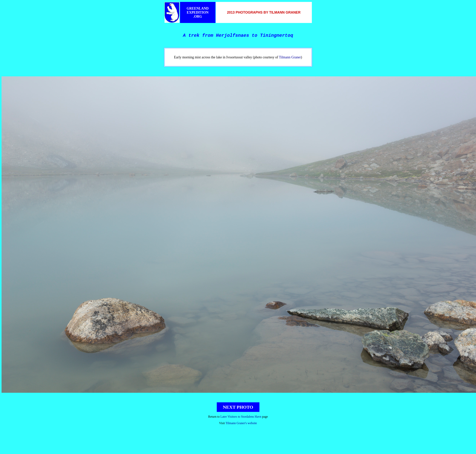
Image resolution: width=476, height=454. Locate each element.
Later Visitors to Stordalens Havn (241, 417)
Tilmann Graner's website (241, 423)
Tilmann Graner (290, 57)
